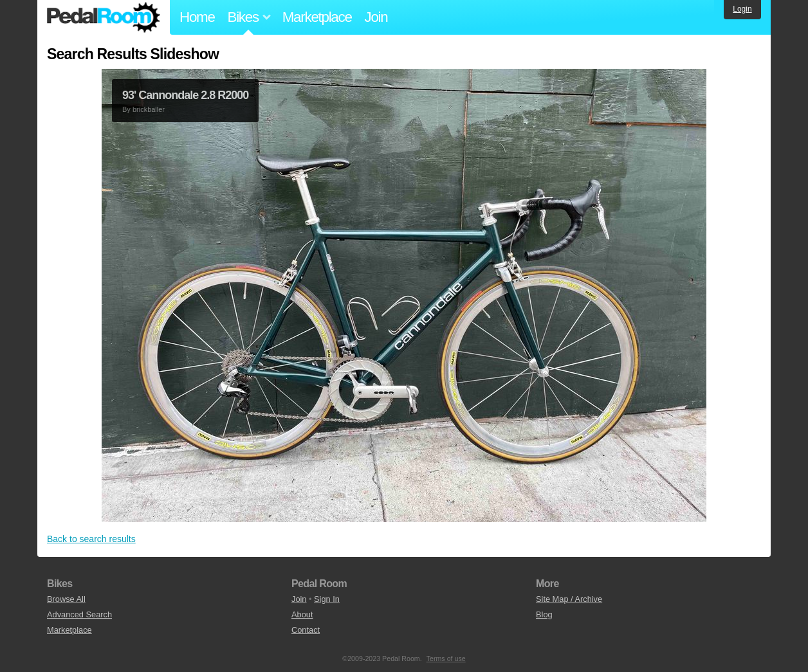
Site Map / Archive (569, 599)
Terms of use (446, 658)
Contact (306, 630)
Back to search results (91, 539)
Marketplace (317, 17)
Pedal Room (104, 17)
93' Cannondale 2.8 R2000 (185, 95)
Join (376, 17)
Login (742, 9)
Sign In (327, 599)
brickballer (149, 109)
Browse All (66, 599)
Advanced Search (79, 614)
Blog (544, 614)
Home (197, 17)
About (302, 614)
